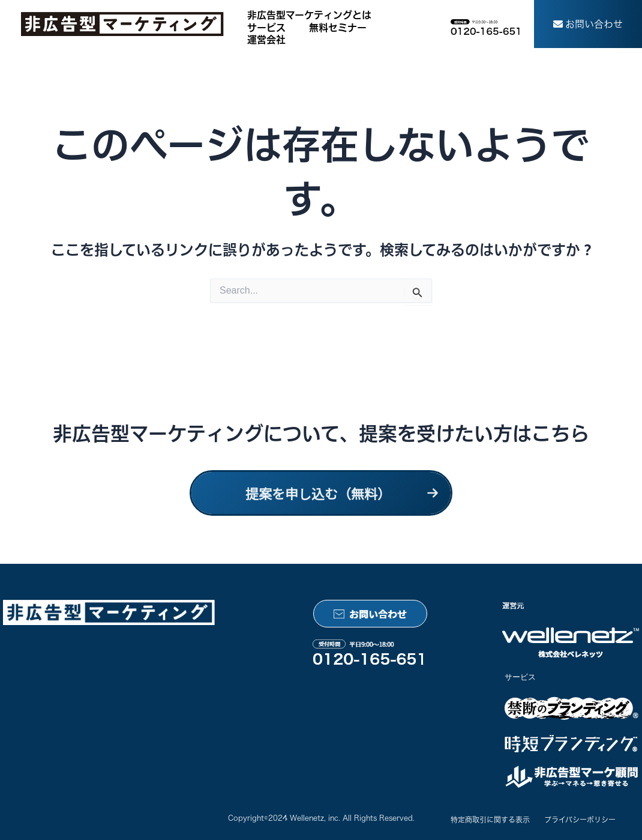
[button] (588, 24)
